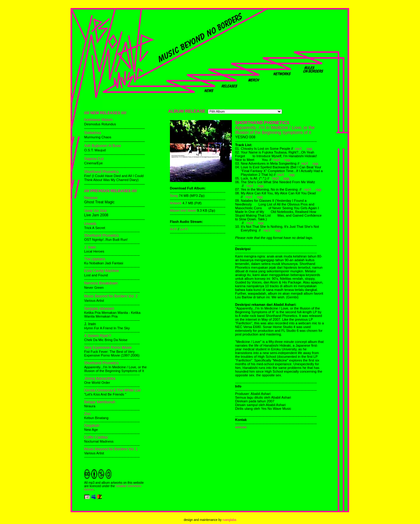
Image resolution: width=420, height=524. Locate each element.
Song (174, 196)
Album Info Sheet (183, 210)
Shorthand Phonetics (101, 172)
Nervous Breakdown (101, 283)
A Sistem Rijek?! (98, 336)
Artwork (176, 203)
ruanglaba (229, 520)
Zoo (87, 414)
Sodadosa (93, 133)
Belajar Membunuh (100, 402)
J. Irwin (90, 247)
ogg (309, 149)
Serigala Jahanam (99, 309)
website (241, 427)
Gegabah (92, 426)
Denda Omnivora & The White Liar (113, 390)
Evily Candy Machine (102, 271)
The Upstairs (95, 259)
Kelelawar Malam (98, 120)
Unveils (90, 224)
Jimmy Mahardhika (100, 379)
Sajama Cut (94, 159)
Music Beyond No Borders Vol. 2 (111, 296)
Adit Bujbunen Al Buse (103, 146)
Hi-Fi (173, 229)
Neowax (91, 198)
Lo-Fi (184, 229)
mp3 (298, 149)
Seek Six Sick (95, 211)
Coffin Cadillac (96, 437)
